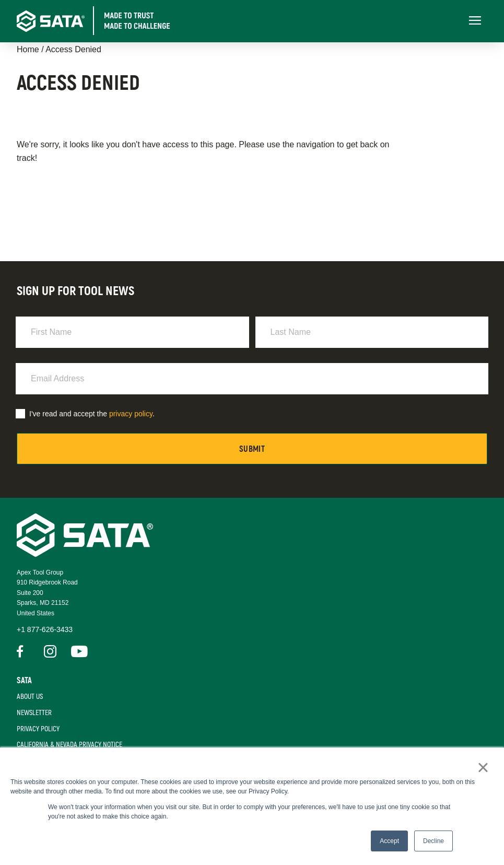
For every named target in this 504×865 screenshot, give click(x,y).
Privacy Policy (38, 729)
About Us (30, 697)
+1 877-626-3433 (45, 629)
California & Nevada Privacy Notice (69, 745)
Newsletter (34, 713)
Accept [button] (389, 841)
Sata (24, 681)
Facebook (23, 651)
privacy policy (131, 414)
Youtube (77, 651)
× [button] (483, 767)
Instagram (50, 651)
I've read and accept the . (92, 414)
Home (28, 49)
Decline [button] (433, 841)
